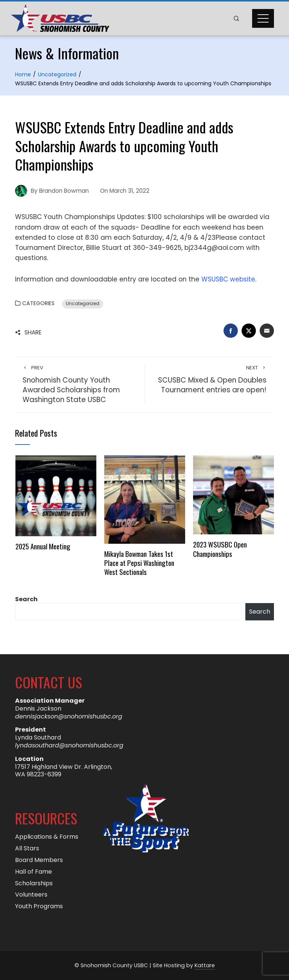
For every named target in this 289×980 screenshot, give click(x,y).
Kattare (205, 965)
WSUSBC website (228, 279)
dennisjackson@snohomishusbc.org (69, 716)
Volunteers (31, 895)
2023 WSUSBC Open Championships (220, 549)
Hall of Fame (33, 872)
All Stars (27, 849)
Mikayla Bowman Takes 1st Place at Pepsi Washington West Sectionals (139, 563)
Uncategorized (83, 304)
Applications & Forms (47, 837)
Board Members (39, 860)
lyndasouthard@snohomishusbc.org (69, 745)
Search (26, 599)
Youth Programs (39, 907)
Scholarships (34, 884)
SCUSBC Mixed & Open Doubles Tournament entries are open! (209, 380)
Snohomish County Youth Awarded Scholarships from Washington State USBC (80, 385)
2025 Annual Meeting (43, 546)
